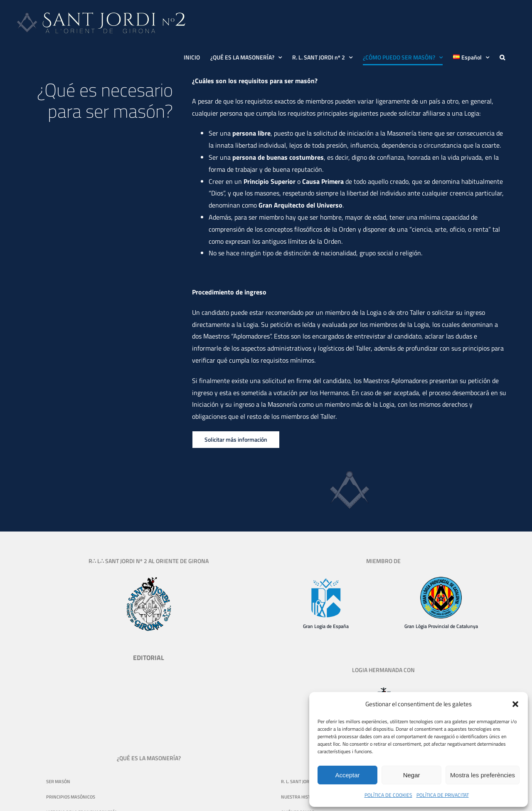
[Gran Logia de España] (326, 580)
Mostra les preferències (483, 775)
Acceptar (347, 775)
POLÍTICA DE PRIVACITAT (443, 795)
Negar (412, 775)
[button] (515, 704)
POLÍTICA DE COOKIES (388, 795)
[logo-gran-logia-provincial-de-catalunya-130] (441, 580)
